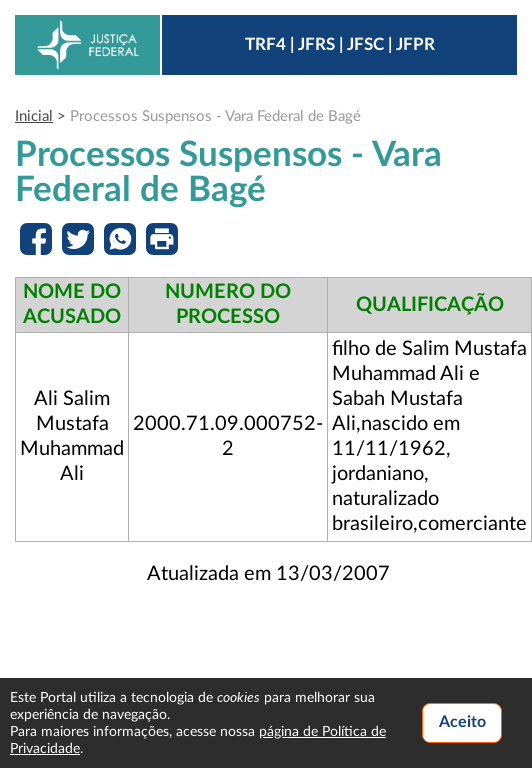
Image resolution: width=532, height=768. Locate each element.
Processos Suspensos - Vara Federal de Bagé (215, 116)
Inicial (34, 116)
